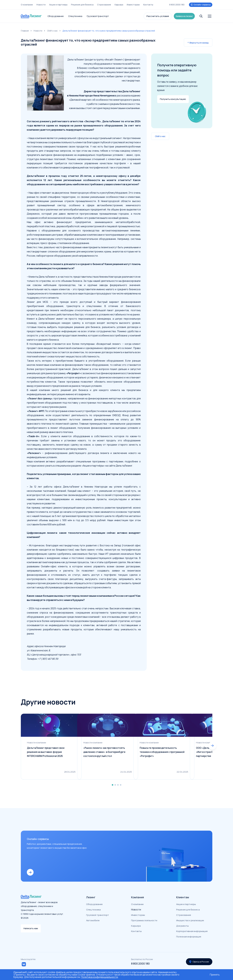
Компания (137, 895)
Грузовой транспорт (98, 14)
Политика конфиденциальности (99, 977)
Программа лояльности (144, 918)
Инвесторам (133, 4)
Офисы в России (198, 959)
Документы (182, 924)
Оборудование (56, 14)
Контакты (148, 4)
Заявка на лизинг (185, 14)
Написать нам (31, 928)
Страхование (104, 4)
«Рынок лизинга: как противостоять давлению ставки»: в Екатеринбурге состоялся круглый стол (114, 754)
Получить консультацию (174, 97)
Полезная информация (189, 934)
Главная (25, 31)
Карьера (119, 4)
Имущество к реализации (190, 918)
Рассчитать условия (157, 14)
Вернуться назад (198, 43)
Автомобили (93, 918)
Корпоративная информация (192, 929)
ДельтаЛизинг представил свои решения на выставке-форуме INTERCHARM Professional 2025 (46, 754)
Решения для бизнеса (82, 4)
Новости (41, 4)
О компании (27, 4)
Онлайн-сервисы (200, 4)
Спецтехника (75, 14)
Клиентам (183, 895)
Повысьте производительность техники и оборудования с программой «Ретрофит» (177, 754)
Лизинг (91, 895)
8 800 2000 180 (177, 4)
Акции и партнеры (58, 4)
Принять (215, 975)
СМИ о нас (52, 31)
